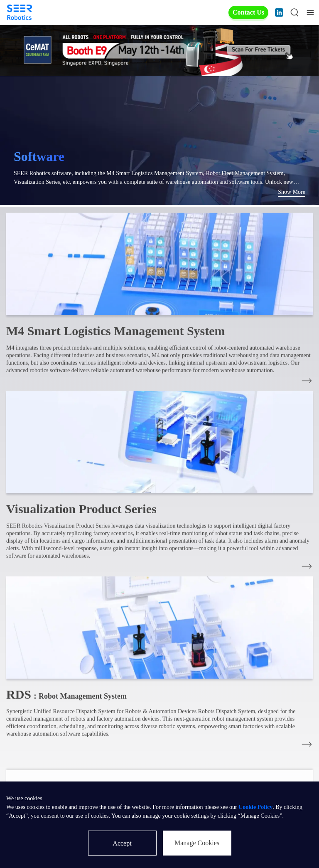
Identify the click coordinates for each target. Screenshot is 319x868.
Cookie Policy (255, 807)
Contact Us (248, 12)
